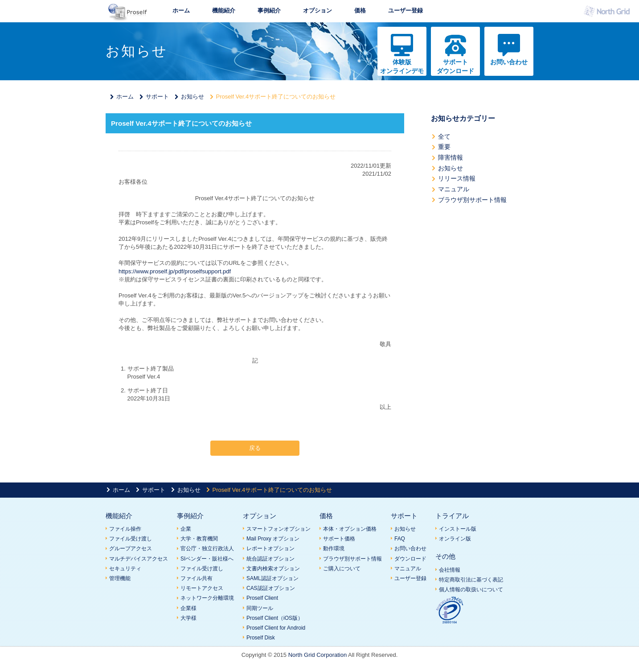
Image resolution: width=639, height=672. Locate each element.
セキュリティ (125, 569)
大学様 (188, 618)
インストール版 (458, 529)
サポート (157, 97)
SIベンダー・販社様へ (207, 559)
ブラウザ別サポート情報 (472, 200)
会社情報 (450, 570)
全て (444, 136)
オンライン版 (455, 539)
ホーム (181, 10)
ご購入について (342, 569)
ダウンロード (410, 559)
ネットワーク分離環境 (207, 598)
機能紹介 (224, 10)
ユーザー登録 (406, 10)
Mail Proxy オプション (273, 539)
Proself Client (262, 598)
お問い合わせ (509, 62)
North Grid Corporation (318, 655)
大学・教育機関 (199, 539)
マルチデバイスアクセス (139, 559)
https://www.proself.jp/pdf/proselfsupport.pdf (175, 271)
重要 (444, 147)
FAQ (400, 539)
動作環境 (334, 548)
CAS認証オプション (271, 588)
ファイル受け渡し (131, 539)
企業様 (188, 608)
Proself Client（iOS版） (275, 618)
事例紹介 (269, 10)
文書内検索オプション (273, 569)
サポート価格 (339, 539)
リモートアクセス (202, 588)
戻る (255, 448)
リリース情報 (457, 178)
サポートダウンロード (455, 66)
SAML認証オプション (272, 578)
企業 (186, 529)
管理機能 (120, 578)
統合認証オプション (270, 559)
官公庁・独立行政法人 (207, 548)
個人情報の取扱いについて (471, 590)
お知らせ (193, 97)
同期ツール (260, 608)
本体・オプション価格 (350, 529)
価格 (360, 10)
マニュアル (454, 189)
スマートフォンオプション (279, 529)
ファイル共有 (197, 578)
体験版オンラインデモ (402, 66)
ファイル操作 (125, 529)
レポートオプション (270, 548)
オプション (317, 10)
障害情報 (451, 157)
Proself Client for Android (276, 628)
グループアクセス (131, 548)
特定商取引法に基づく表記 (471, 580)
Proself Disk (261, 638)
